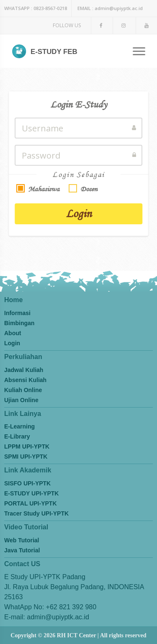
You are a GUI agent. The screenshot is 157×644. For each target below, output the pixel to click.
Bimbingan (19, 323)
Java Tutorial (22, 550)
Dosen (89, 189)
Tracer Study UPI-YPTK (36, 513)
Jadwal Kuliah (24, 370)
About (13, 333)
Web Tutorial (22, 540)
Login (78, 213)
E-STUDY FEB (45, 52)
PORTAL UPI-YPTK (31, 503)
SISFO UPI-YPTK (27, 483)
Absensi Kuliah (25, 380)
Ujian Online (21, 400)
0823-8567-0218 (36, 8)
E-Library (17, 436)
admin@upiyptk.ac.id (110, 8)
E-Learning (19, 426)
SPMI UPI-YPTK (26, 457)
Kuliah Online (23, 390)
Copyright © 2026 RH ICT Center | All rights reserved (78, 635)
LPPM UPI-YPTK (27, 446)
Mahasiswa (44, 189)
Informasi (17, 313)
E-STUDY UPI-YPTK (31, 493)
